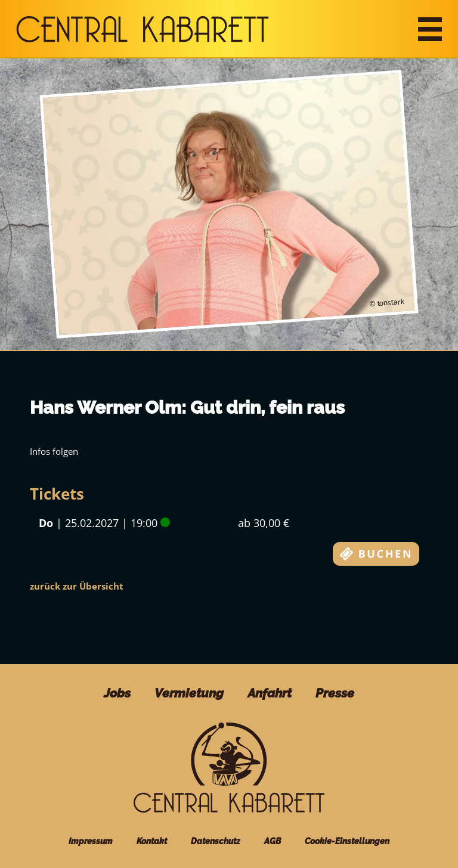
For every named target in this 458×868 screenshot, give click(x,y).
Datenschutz (216, 841)
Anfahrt (270, 693)
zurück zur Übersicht (77, 586)
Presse (335, 693)
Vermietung (189, 693)
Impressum (91, 841)
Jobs (117, 693)
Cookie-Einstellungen (347, 841)
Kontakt (152, 841)
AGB (273, 841)
